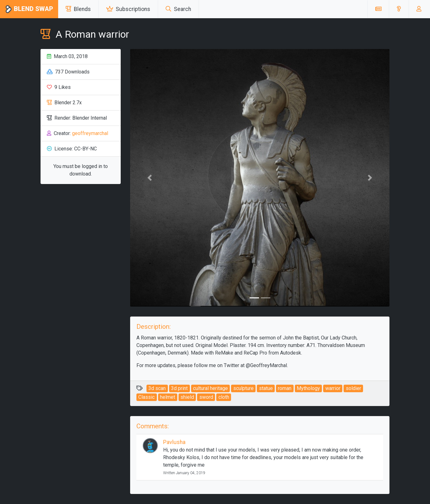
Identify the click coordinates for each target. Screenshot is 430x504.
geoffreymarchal (90, 133)
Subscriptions (128, 9)
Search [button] (178, 9)
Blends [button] (78, 9)
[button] (399, 9)
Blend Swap (29, 9)
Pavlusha (174, 442)
